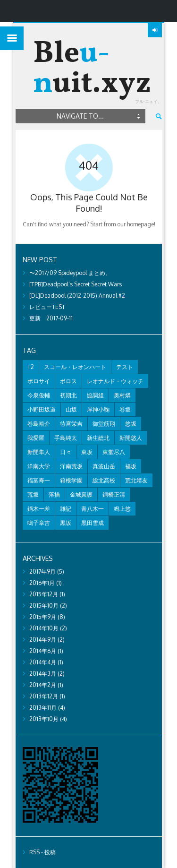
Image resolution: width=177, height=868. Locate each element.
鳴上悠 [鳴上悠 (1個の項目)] (122, 509)
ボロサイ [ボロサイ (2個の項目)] (39, 381)
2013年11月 (43, 708)
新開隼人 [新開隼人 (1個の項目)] (39, 452)
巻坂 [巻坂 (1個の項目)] (125, 409)
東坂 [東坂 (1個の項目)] (87, 452)
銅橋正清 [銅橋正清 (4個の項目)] (114, 494)
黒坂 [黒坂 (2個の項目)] (66, 523)
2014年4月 (43, 662)
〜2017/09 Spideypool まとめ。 (70, 273)
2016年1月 (42, 583)
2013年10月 (44, 719)
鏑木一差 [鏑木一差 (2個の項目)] (39, 509)
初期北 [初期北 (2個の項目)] (68, 395)
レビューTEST (47, 307)
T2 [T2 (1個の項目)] (31, 367)
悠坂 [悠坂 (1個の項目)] (131, 424)
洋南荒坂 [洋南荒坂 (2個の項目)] (71, 466)
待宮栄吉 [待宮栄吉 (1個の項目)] (71, 424)
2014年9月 (43, 640)
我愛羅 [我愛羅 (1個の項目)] (36, 438)
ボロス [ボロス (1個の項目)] (68, 381)
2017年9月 (42, 572)
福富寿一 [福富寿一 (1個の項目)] (39, 480)
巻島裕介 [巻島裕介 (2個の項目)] (39, 424)
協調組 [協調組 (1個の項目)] (95, 395)
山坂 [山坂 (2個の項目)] (71, 409)
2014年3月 (43, 674)
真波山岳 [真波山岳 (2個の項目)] (104, 466)
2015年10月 (44, 606)
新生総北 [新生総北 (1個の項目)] (98, 438)
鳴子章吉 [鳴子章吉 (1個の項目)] (39, 523)
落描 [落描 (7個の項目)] (54, 494)
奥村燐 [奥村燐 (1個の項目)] (122, 395)
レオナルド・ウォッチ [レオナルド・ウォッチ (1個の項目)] (115, 381)
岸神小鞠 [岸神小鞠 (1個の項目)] (98, 409)
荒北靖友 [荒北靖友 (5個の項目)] (136, 480)
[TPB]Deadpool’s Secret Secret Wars (76, 284)
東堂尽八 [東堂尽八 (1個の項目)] (114, 452)
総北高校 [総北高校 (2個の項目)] (104, 480)
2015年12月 (44, 594)
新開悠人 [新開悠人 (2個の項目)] (131, 438)
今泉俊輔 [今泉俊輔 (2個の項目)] (39, 395)
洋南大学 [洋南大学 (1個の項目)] (39, 466)
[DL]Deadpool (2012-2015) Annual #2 (77, 296)
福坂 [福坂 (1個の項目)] (131, 466)
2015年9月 (43, 617)
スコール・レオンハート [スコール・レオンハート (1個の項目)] (75, 367)
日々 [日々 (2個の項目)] (66, 452)
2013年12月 (44, 696)
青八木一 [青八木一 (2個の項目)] (93, 509)
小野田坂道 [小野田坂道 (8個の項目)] (42, 409)
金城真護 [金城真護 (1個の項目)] (81, 494)
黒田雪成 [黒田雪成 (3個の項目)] (93, 523)
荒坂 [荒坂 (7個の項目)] (33, 494)
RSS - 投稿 (42, 852)
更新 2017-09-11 (51, 318)
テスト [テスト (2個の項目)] (125, 367)
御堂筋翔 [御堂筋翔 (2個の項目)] (104, 424)
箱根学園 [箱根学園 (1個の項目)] (71, 480)
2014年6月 (43, 651)
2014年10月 (44, 628)
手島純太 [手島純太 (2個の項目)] (66, 438)
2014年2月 (43, 685)
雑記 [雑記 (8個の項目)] (66, 509)
